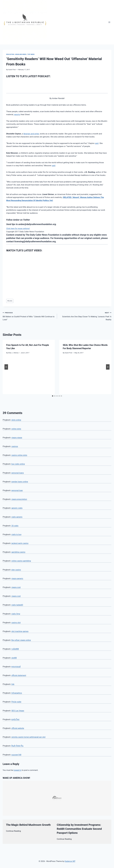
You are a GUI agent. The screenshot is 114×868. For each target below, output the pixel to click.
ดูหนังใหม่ (15, 719)
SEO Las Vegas (18, 711)
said (97, 143)
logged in (18, 770)
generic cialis (17, 508)
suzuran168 (16, 755)
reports (17, 114)
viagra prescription (19, 499)
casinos (15, 446)
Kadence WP (70, 861)
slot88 (14, 658)
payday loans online (20, 482)
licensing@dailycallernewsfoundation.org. (35, 241)
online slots (16, 429)
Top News (31, 54)
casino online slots (19, 455)
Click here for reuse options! (18, 228)
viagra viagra (17, 438)
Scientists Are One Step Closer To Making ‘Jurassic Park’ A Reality (85, 316)
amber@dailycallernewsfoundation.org (37, 224)
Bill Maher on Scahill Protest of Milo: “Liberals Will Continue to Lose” (29, 316)
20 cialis (15, 526)
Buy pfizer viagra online (21, 640)
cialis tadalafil (17, 605)
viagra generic (17, 578)
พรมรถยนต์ (16, 667)
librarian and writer (31, 134)
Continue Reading (13, 831)
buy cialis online (18, 464)
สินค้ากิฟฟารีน (17, 746)
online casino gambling (21, 561)
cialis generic (17, 517)
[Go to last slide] (6, 367)
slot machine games (20, 631)
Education (10, 54)
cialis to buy (16, 534)
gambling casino (18, 552)
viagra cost (16, 587)
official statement (19, 675)
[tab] (53, 396)
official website (18, 728)
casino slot (16, 623)
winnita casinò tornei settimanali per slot (28, 737)
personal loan (17, 490)
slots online (16, 420)
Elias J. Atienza (13, 353)
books (10, 301)
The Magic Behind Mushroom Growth (28, 825)
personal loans (18, 473)
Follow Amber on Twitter (18, 220)
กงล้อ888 (15, 649)
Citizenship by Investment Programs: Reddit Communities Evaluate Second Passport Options (79, 829)
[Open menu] (109, 22)
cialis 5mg (16, 614)
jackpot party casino (20, 543)
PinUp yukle (16, 702)
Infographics (17, 693)
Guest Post (12, 70)
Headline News (21, 54)
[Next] (108, 367)
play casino (16, 570)
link (13, 684)
